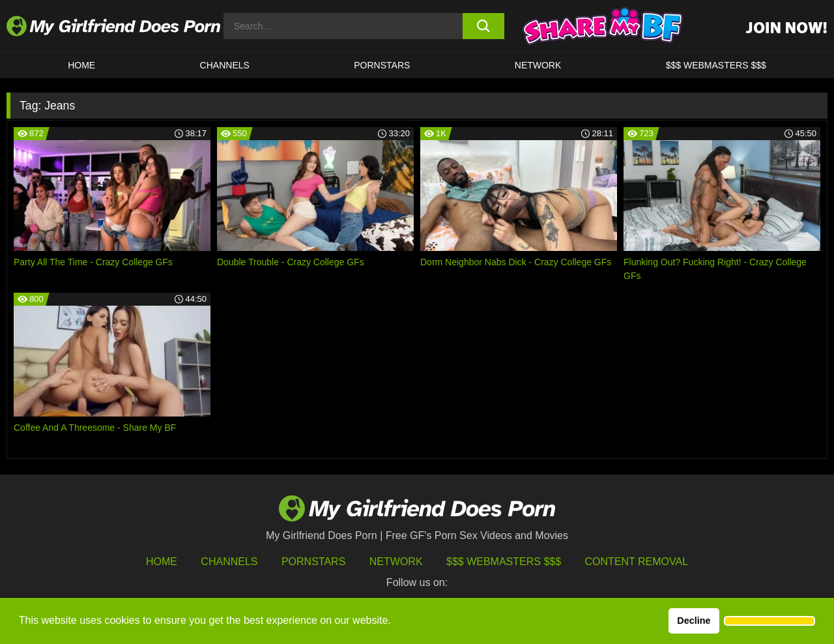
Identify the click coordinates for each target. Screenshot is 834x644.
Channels (229, 562)
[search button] (484, 26)
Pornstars (382, 65)
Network (538, 65)
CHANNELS (225, 65)
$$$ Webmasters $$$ (504, 562)
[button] (769, 621)
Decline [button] (694, 621)
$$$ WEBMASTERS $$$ (716, 65)
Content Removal (637, 562)
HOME (81, 65)
